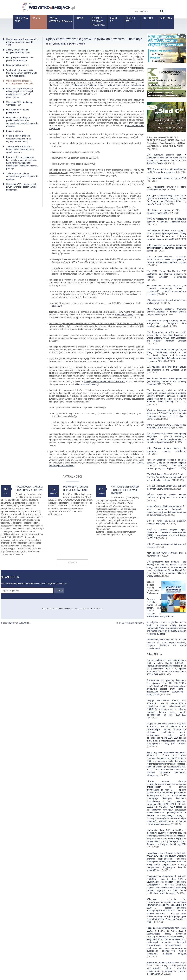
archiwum (72, 562)
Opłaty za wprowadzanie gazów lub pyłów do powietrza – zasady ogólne (22, 42)
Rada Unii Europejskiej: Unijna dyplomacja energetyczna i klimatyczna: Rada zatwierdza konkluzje (167, 323)
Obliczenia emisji (21, 20)
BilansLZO (113, 20)
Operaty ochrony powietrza (98, 21)
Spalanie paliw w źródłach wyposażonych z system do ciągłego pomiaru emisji (19, 139)
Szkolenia (166, 18)
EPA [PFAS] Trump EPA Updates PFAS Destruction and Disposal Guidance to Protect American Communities (167, 274)
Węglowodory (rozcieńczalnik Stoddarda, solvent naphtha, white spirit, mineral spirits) (22, 73)
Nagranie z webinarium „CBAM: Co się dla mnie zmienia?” (125, 490)
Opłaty (36, 18)
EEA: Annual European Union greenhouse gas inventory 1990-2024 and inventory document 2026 (167, 381)
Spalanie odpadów (15, 131)
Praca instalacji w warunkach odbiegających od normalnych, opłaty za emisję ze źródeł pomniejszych (20, 93)
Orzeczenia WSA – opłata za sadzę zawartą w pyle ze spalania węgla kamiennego (22, 187)
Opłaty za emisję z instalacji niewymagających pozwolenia (20, 82)
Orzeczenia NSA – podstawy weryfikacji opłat (19, 103)
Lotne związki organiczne (18, 65)
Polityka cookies (84, 609)
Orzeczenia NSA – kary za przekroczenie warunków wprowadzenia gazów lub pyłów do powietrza (22, 122)
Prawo (79, 18)
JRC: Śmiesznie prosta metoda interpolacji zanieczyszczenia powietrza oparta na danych (167, 248)
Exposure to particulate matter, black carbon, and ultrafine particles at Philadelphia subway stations (160, 608)
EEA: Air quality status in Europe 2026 (167, 178)
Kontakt (148, 18)
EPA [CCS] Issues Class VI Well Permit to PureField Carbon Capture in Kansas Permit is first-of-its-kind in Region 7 (167, 477)
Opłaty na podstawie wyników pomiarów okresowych (20, 59)
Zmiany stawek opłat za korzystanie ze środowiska (18, 51)
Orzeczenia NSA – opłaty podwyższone (18, 111)
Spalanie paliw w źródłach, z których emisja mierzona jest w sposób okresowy (20, 149)
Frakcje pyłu (131, 20)
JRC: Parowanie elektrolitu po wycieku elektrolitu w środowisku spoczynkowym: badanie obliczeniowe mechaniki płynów (167, 259)
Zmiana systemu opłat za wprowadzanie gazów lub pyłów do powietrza (22, 176)
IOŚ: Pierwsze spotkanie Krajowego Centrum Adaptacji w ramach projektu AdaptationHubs (167, 312)
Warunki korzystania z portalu (57, 609)
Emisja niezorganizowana (60, 20)
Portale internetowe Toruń (130, 623)
